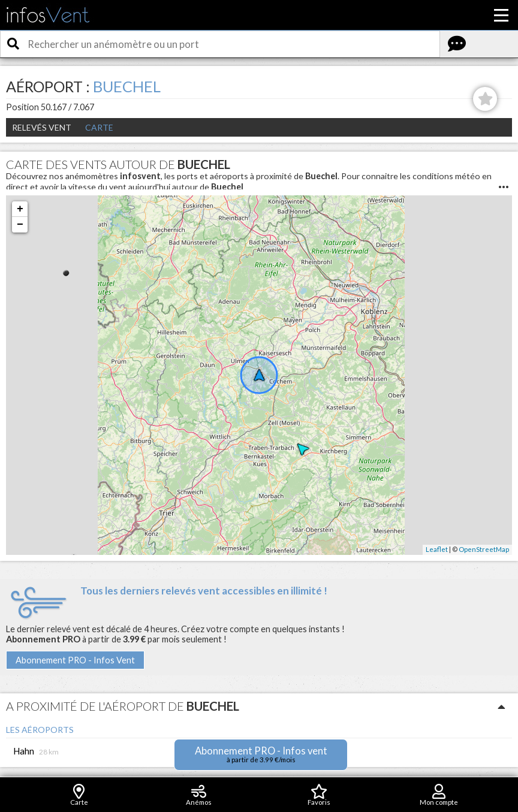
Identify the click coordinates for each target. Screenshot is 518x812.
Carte (99, 127)
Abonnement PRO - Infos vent (261, 754)
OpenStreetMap (484, 549)
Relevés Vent (42, 127)
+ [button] (20, 209)
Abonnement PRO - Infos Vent (75, 660)
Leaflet (437, 549)
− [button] (20, 225)
